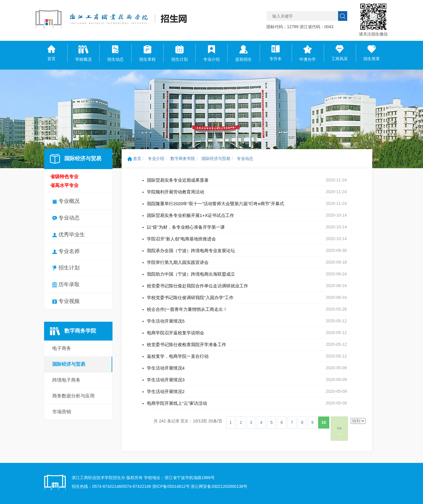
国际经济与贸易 (69, 364)
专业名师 (66, 251)
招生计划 (66, 268)
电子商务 (62, 348)
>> (339, 428)
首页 (134, 159)
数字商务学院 (183, 159)
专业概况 (66, 201)
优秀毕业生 (69, 235)
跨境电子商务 (66, 380)
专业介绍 (156, 159)
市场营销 (62, 412)
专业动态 (66, 218)
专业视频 (66, 301)
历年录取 (66, 284)
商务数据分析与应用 (73, 396)
